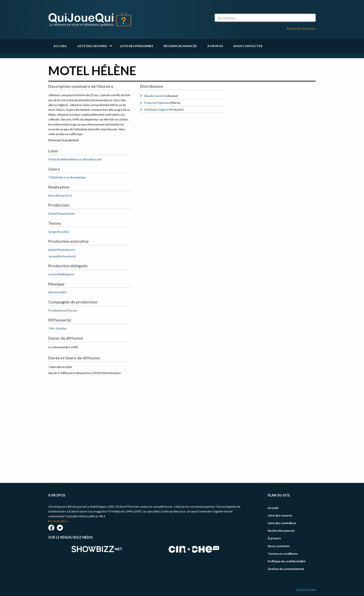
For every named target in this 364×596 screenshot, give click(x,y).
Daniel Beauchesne (62, 213)
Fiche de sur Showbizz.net (75, 159)
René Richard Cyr (60, 196)
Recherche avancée (180, 46)
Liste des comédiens (282, 523)
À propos (215, 46)
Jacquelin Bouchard (62, 256)
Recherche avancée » (301, 28)
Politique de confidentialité (287, 561)
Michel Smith (57, 292)
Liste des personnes (136, 46)
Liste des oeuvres (92, 46)
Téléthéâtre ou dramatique (67, 177)
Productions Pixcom (63, 310)
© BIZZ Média (306, 590)
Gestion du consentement (286, 569)
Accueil (60, 46)
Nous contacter (248, 46)
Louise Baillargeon (61, 274)
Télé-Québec (58, 328)
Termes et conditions (283, 554)
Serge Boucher (59, 232)
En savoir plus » (59, 521)
